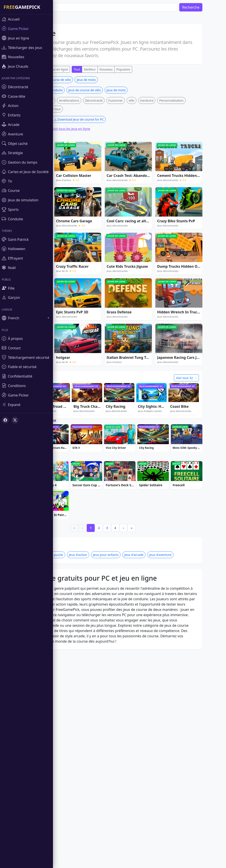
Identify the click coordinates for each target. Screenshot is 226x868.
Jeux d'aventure (173, 555)
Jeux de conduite (64, 90)
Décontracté (107, 100)
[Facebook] (5, 420)
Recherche (204, 7)
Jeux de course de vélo (68, 80)
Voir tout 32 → (200, 378)
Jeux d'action (91, 555)
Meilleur (103, 69)
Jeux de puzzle (66, 555)
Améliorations (82, 100)
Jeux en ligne (72, 69)
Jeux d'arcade (147, 555)
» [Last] (145, 528)
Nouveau (119, 69)
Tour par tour (64, 109)
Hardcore (160, 100)
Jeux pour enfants (119, 555)
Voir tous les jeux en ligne (84, 129)
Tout (90, 69)
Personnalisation (185, 100)
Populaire (136, 69)
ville (145, 100)
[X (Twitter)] (15, 420)
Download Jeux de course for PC (92, 119)
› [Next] (137, 528)
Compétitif (59, 100)
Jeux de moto (99, 80)
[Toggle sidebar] (26, 405)
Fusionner (129, 100)
